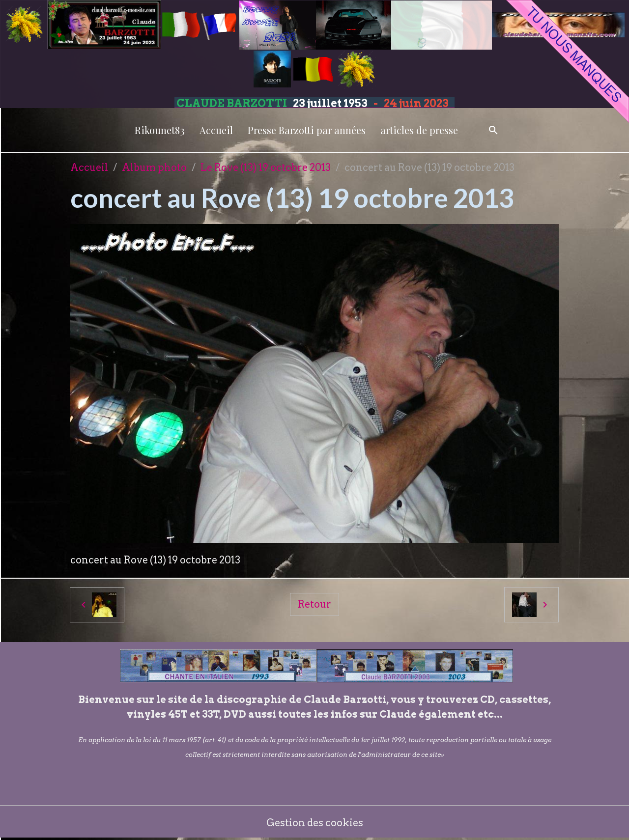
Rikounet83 (160, 130)
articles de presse (419, 130)
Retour (314, 604)
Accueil (216, 130)
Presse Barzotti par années (307, 130)
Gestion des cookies (315, 823)
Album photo (154, 168)
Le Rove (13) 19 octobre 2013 (266, 168)
